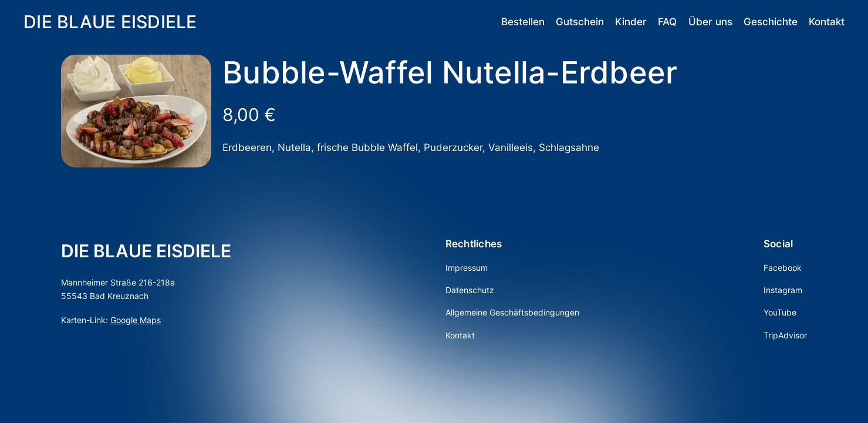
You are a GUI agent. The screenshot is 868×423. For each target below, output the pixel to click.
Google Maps (136, 320)
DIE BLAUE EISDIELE (110, 22)
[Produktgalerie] (136, 111)
